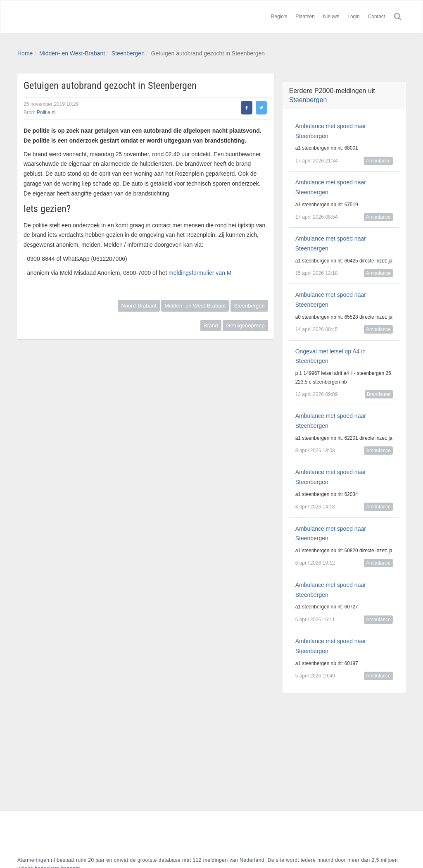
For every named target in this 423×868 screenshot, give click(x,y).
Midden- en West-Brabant (72, 53)
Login (353, 17)
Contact (377, 17)
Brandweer (379, 394)
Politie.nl (46, 112)
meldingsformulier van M (200, 273)
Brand (211, 325)
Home (25, 53)
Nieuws (331, 17)
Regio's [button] (279, 17)
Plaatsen (305, 17)
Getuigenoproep (245, 325)
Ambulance (378, 161)
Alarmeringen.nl (67, 17)
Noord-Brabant (139, 306)
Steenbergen (128, 53)
